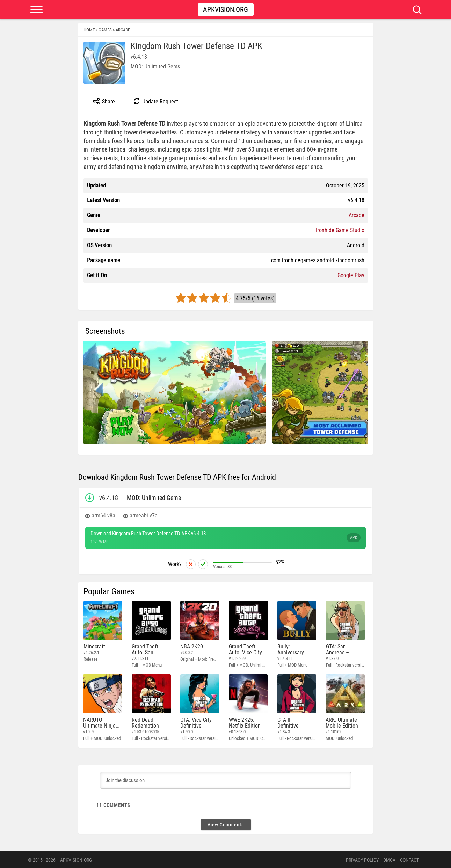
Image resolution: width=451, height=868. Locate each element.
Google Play (351, 275)
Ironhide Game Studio (340, 230)
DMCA (389, 859)
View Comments (226, 824)
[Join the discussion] (226, 780)
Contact (409, 859)
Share (104, 101)
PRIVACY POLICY (362, 859)
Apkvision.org (225, 9)
